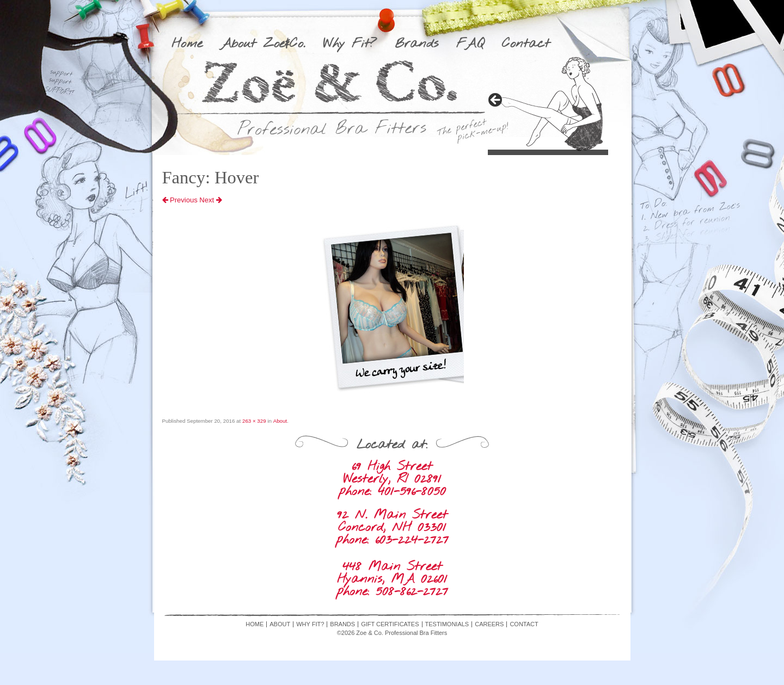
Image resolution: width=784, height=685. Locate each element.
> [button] (496, 101)
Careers (489, 624)
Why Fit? (350, 44)
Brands (416, 44)
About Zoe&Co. (263, 44)
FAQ (470, 44)
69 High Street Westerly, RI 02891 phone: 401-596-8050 (392, 479)
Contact (526, 44)
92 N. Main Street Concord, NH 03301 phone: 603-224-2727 (392, 527)
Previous (180, 200)
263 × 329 (254, 421)
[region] (548, 104)
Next (210, 200)
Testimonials (447, 624)
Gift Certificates (390, 624)
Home (187, 44)
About (280, 421)
